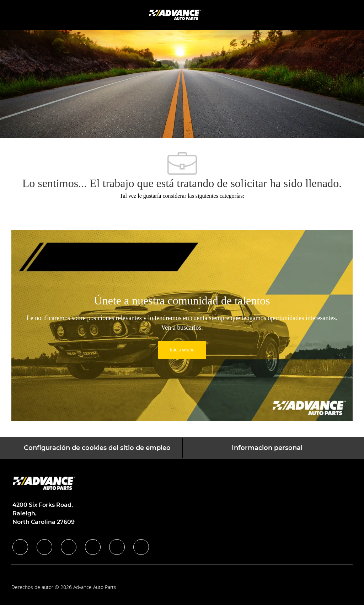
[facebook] (20, 547)
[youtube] (117, 547)
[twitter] (69, 547)
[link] (182, 350)
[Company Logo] (176, 14)
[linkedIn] (44, 547)
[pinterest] (141, 547)
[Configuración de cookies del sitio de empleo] (97, 448)
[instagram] (93, 547)
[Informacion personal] (267, 448)
